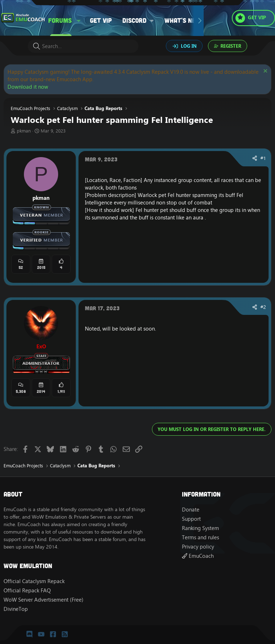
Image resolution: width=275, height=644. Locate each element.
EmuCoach (198, 556)
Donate (191, 510)
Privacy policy (198, 547)
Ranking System (200, 528)
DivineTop (16, 609)
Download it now (28, 87)
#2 (263, 307)
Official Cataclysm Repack (34, 581)
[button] (79, 20)
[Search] (83, 46)
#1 (263, 158)
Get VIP (101, 20)
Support (191, 519)
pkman (24, 131)
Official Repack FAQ (27, 590)
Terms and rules (200, 537)
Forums (60, 20)
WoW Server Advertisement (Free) (44, 600)
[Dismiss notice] (264, 72)
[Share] (255, 159)
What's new (183, 20)
